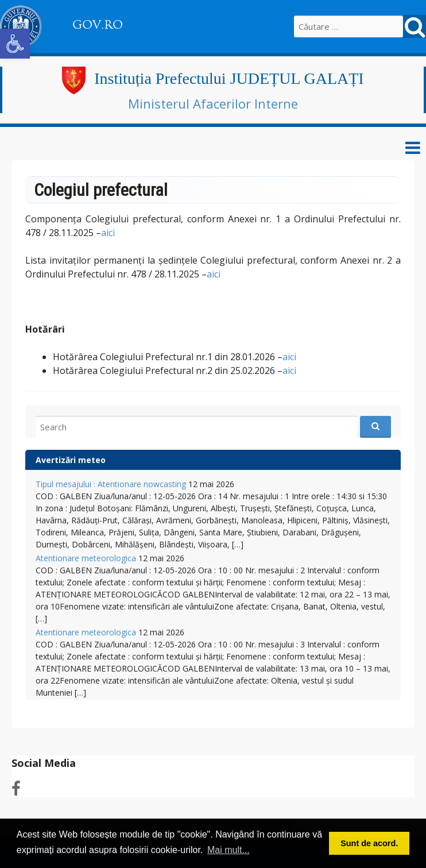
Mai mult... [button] (229, 850)
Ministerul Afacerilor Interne (213, 103)
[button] (15, 44)
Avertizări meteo (71, 460)
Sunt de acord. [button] (369, 843)
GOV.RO (98, 25)
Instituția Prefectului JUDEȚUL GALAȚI (229, 78)
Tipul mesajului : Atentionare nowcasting (111, 484)
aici (108, 233)
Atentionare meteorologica (86, 558)
